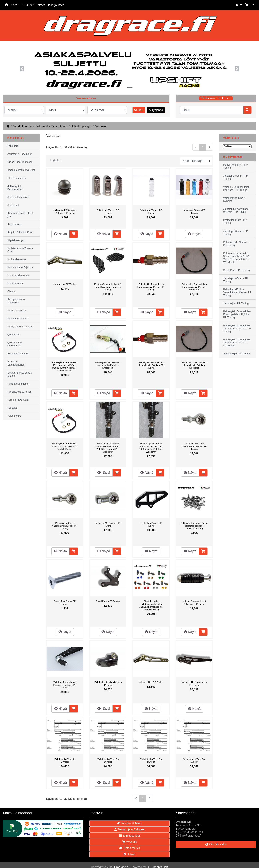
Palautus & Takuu (129, 823)
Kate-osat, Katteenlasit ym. (20, 215)
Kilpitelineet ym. (16, 240)
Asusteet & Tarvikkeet (19, 154)
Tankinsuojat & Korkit (19, 392)
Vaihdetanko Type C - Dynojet (151, 761)
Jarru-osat (13, 205)
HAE (139, 110)
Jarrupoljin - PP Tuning (65, 284)
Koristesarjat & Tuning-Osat (20, 250)
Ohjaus (11, 291)
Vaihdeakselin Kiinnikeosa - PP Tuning (108, 684)
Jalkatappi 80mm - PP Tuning (151, 212)
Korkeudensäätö (17, 259)
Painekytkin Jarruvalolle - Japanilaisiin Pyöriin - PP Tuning (151, 365)
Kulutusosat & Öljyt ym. (20, 267)
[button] (239, 5)
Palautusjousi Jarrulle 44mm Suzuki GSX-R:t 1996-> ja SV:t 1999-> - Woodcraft (151, 448)
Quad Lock (13, 335)
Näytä (60, 234)
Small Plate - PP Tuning (108, 601)
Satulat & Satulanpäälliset (16, 363)
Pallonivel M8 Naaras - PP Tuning (108, 524)
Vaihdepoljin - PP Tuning (151, 682)
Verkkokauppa (22, 126)
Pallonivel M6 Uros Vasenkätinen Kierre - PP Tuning (65, 526)
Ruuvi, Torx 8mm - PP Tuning (65, 603)
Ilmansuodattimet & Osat (21, 170)
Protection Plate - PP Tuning (151, 524)
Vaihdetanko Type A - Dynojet (65, 761)
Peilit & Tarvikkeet (17, 311)
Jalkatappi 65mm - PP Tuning (108, 212)
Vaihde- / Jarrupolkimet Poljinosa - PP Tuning (194, 603)
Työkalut (12, 408)
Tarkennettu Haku (216, 98)
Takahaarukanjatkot (18, 384)
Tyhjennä (156, 110)
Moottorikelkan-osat (18, 275)
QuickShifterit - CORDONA (16, 344)
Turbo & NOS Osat (18, 400)
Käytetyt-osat (15, 224)
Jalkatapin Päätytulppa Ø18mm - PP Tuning (65, 212)
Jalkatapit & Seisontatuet (51, 126)
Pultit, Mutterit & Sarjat (20, 327)
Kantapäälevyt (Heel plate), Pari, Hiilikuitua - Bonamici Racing (108, 287)
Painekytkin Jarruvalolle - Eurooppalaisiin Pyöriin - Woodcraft (194, 287)
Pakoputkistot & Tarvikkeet (16, 301)
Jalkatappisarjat (81, 126)
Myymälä (130, 842)
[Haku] (212, 110)
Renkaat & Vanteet (18, 354)
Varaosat (101, 126)
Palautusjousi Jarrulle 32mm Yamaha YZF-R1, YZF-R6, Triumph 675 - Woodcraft (108, 448)
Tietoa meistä (129, 848)
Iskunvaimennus (16, 178)
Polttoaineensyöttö (18, 319)
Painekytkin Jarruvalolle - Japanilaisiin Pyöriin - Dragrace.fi (108, 365)
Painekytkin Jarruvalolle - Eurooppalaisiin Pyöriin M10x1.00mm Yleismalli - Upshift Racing (65, 367)
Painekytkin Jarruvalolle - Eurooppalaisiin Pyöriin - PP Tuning (151, 287)
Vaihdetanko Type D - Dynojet (194, 761)
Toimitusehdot (129, 836)
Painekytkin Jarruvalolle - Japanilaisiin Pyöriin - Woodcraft (194, 365)
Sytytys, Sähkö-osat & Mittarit (20, 374)
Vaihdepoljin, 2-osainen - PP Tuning (194, 684)
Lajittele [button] (55, 160)
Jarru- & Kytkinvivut (18, 197)
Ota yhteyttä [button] (216, 844)
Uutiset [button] (129, 854)
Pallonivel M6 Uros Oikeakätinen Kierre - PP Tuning (194, 446)
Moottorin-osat (15, 283)
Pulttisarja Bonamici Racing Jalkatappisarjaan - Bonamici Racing (194, 526)
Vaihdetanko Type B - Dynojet (108, 761)
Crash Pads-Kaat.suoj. (20, 162)
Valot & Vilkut (15, 416)
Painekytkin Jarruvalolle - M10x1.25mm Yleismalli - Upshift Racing (65, 446)
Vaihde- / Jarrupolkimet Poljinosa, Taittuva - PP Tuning (65, 685)
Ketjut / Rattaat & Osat (20, 232)
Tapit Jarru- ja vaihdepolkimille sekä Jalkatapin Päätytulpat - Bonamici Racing (151, 605)
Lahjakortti (13, 146)
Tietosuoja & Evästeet (129, 829)
